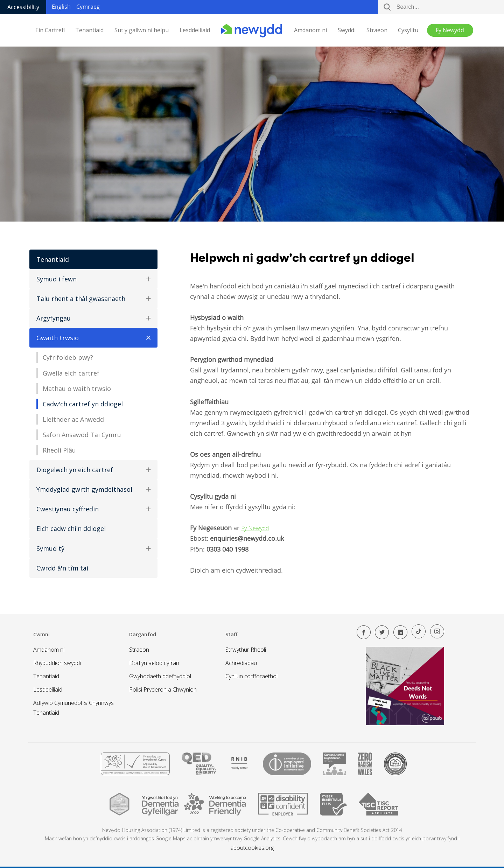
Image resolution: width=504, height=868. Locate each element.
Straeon (377, 30)
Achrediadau (241, 663)
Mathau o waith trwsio (77, 388)
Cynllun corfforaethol (251, 676)
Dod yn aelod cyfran (154, 663)
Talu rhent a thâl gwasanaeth (93, 299)
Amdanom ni (310, 30)
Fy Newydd (255, 528)
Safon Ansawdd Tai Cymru (82, 435)
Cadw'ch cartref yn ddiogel (83, 404)
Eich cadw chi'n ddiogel (71, 528)
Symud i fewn (93, 279)
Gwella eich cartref (71, 373)
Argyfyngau (93, 318)
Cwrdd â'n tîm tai (62, 568)
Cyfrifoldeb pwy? (68, 357)
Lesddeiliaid (195, 30)
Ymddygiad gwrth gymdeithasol (93, 489)
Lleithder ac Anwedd (73, 419)
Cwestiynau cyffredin (93, 509)
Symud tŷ (93, 548)
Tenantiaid (89, 30)
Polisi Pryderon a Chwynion (163, 689)
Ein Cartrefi (50, 30)
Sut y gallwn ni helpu (142, 30)
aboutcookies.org (252, 848)
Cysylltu (408, 30)
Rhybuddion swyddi (57, 663)
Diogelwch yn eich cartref (93, 470)
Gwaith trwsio (96, 338)
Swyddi (347, 30)
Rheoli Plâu (59, 450)
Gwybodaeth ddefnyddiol (160, 676)
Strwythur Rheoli (246, 650)
